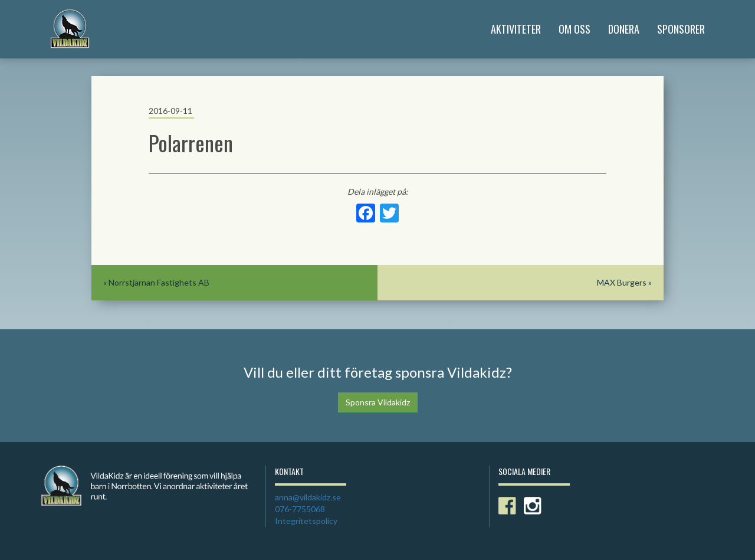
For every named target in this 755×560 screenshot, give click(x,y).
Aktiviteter (516, 29)
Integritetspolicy (306, 521)
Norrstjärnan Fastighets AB (159, 282)
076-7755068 (300, 509)
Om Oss (575, 29)
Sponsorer (681, 29)
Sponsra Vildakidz (378, 402)
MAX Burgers (622, 282)
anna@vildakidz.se (308, 497)
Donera (624, 29)
